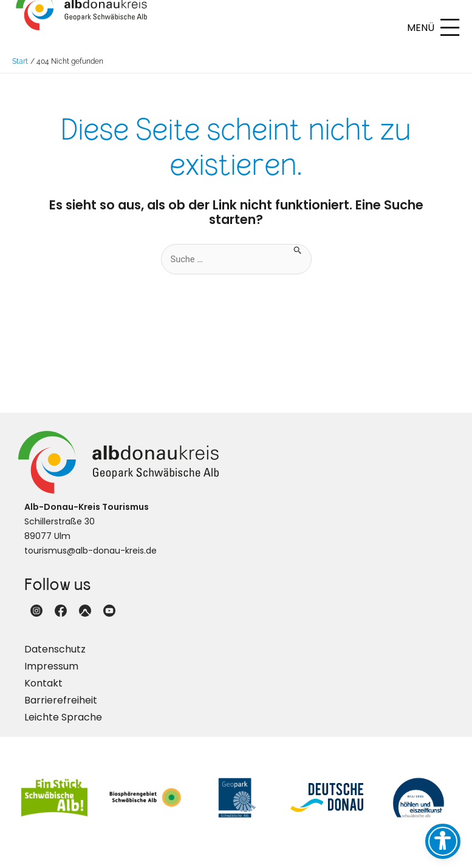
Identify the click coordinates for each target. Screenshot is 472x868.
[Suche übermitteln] (298, 259)
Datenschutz (55, 659)
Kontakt (43, 693)
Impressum (51, 676)
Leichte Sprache (63, 727)
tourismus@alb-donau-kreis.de (91, 560)
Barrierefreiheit (61, 710)
